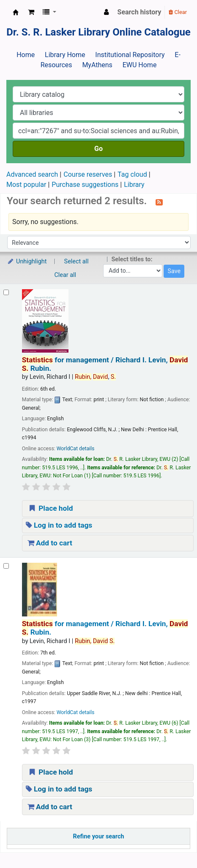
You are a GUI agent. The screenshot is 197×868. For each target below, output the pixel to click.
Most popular (26, 185)
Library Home (65, 55)
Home (26, 55)
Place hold (50, 508)
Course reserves (88, 174)
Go (98, 149)
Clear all (66, 275)
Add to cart (50, 543)
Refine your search (99, 837)
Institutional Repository (130, 55)
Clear (178, 12)
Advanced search (32, 174)
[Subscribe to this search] (159, 202)
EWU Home (140, 65)
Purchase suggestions (85, 185)
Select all (77, 261)
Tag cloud (132, 174)
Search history (140, 12)
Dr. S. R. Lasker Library (16, 12)
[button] (31, 12)
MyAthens (97, 65)
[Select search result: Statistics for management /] (6, 292)
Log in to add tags (59, 525)
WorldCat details (76, 449)
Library (134, 185)
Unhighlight (27, 261)
